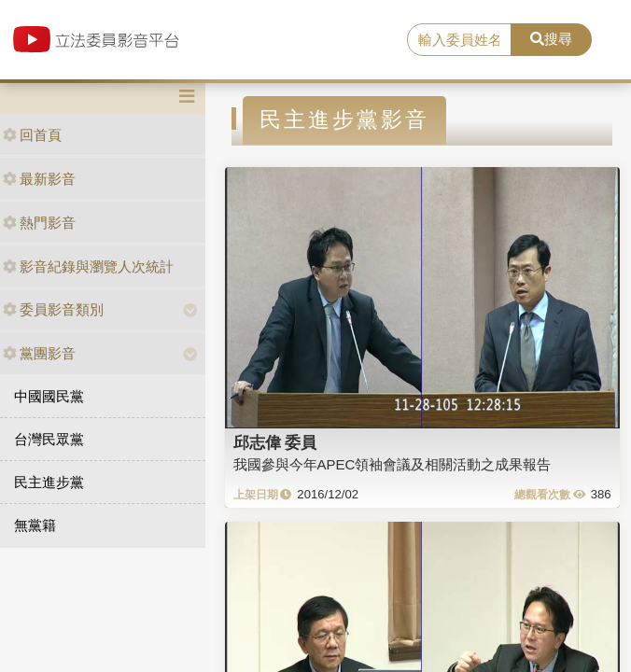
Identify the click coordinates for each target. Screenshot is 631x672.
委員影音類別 (53, 309)
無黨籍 (35, 525)
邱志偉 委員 (275, 442)
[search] (459, 40)
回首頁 (32, 135)
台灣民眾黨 (49, 439)
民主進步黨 (49, 482)
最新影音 (39, 179)
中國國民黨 (49, 396)
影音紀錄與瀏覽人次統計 (88, 266)
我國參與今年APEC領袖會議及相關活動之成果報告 (393, 464)
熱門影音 (39, 223)
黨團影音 (39, 353)
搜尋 (551, 39)
